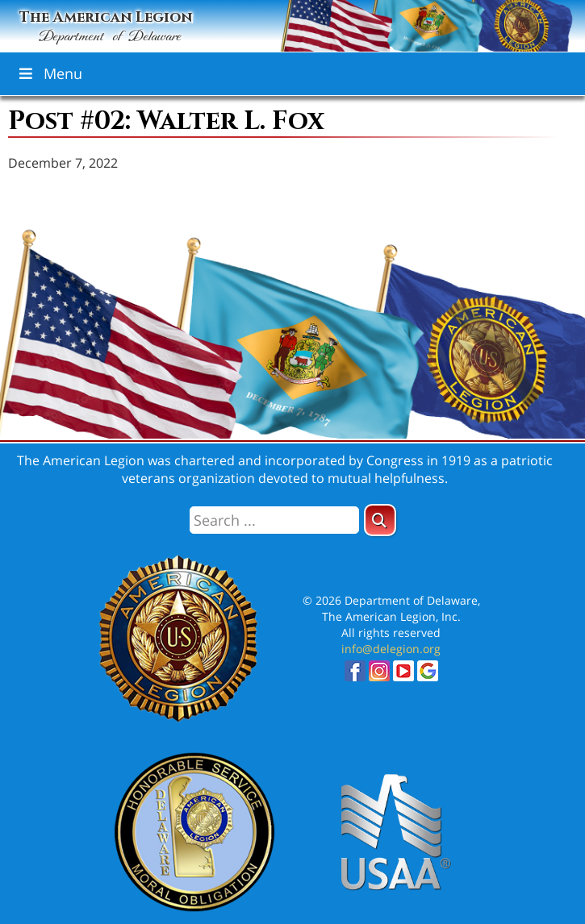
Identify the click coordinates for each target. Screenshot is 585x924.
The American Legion (106, 27)
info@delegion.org (391, 649)
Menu (49, 73)
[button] (380, 520)
